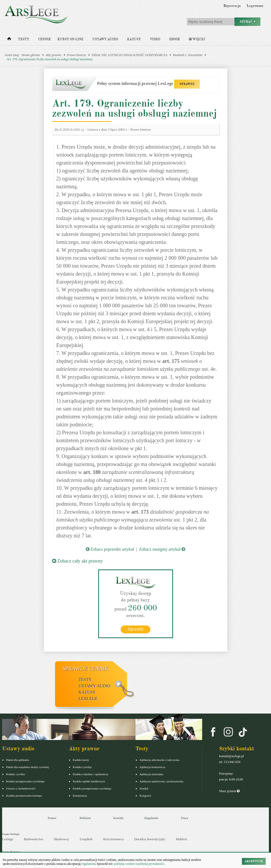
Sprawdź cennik (86, 669)
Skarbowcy (62, 839)
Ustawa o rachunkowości (21, 788)
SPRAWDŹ (187, 84)
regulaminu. (89, 864)
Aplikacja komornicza (152, 767)
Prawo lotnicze (76, 55)
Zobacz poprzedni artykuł (110, 549)
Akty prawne (53, 55)
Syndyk (144, 788)
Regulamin (152, 818)
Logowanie (255, 6)
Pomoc (52, 818)
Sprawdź (136, 629)
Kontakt (118, 818)
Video (155, 39)
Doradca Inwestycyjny (150, 839)
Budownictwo (33, 839)
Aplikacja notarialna (151, 774)
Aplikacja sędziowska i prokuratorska (161, 781)
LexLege (88, 699)
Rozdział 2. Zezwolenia (188, 55)
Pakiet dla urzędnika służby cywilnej (28, 767)
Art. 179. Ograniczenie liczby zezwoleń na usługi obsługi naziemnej (50, 59)
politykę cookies (125, 864)
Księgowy (145, 796)
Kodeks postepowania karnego (24, 796)
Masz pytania (229, 791)
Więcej (197, 39)
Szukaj (247, 22)
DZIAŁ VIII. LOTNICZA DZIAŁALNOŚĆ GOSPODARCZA (129, 55)
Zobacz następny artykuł (162, 549)
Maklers (181, 839)
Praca (185, 818)
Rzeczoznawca (113, 839)
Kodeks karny (81, 760)
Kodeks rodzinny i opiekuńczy (91, 774)
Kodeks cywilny (16, 774)
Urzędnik (86, 839)
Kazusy (134, 39)
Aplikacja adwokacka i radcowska (159, 760)
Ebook (175, 39)
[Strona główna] (9, 40)
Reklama (85, 818)
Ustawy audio (105, 39)
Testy (24, 39)
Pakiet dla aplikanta (18, 760)
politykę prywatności (151, 864)
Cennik (44, 39)
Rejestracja (232, 6)
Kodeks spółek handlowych (89, 781)
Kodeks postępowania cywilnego (25, 781)
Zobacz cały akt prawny (78, 561)
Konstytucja (80, 796)
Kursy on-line (70, 39)
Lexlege (8, 839)
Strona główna (31, 55)
